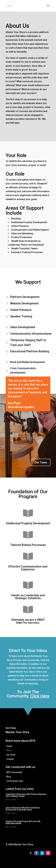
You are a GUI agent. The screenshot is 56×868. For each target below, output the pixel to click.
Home (9, 746)
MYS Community (14, 772)
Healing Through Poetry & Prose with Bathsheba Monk (23, 822)
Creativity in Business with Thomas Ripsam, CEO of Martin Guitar (26, 795)
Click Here (40, 696)
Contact (10, 759)
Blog (9, 777)
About (9, 750)
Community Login (15, 781)
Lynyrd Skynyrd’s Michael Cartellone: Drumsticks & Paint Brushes (23, 809)
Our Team (41, 462)
